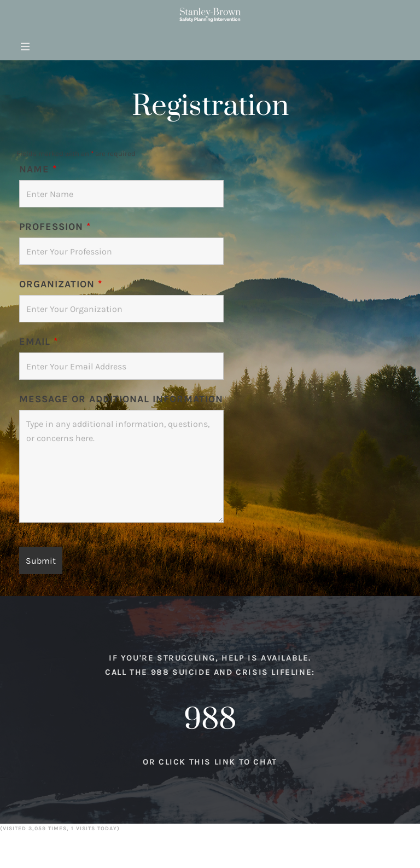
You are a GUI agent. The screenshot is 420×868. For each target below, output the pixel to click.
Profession (55, 227)
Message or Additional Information (121, 399)
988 (210, 730)
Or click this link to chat (210, 772)
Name (38, 169)
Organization (61, 284)
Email (39, 342)
